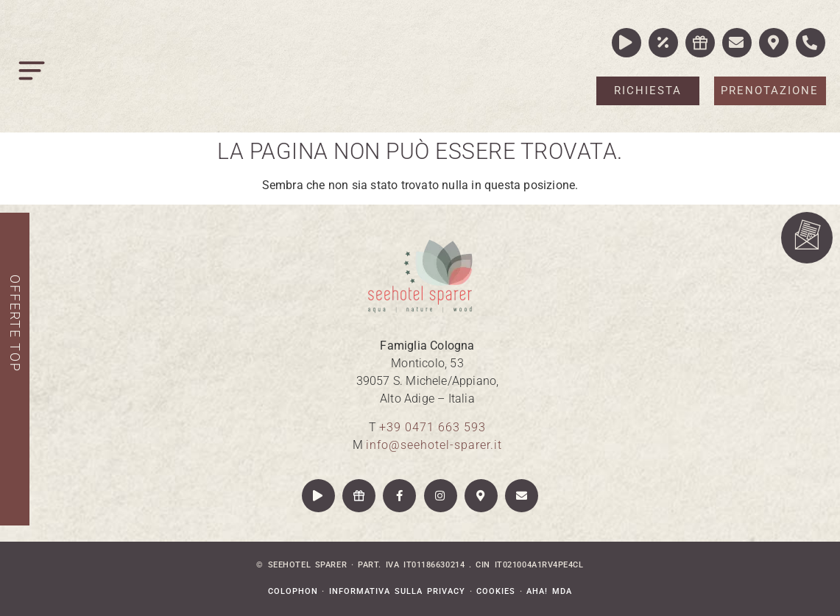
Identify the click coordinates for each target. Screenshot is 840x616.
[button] (33, 74)
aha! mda (549, 591)
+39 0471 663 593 (433, 427)
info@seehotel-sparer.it (434, 445)
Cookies (496, 591)
